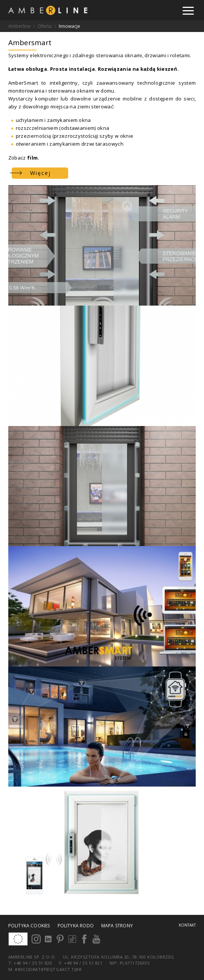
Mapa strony (117, 926)
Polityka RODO (76, 926)
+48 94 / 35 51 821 (83, 963)
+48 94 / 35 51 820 (33, 963)
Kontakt (187, 925)
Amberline (19, 26)
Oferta (45, 26)
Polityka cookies (29, 926)
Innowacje (69, 26)
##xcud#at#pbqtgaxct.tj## (48, 969)
